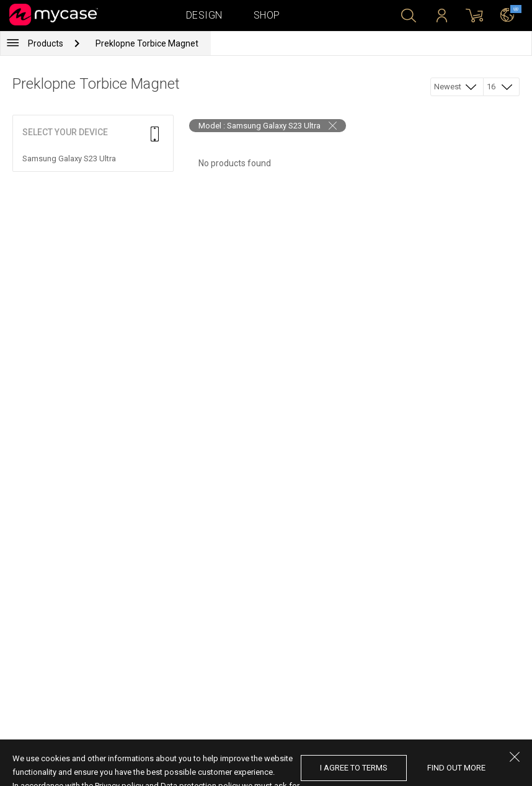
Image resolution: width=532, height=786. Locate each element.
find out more (456, 768)
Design (204, 15)
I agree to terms (354, 768)
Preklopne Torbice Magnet (147, 43)
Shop (267, 15)
